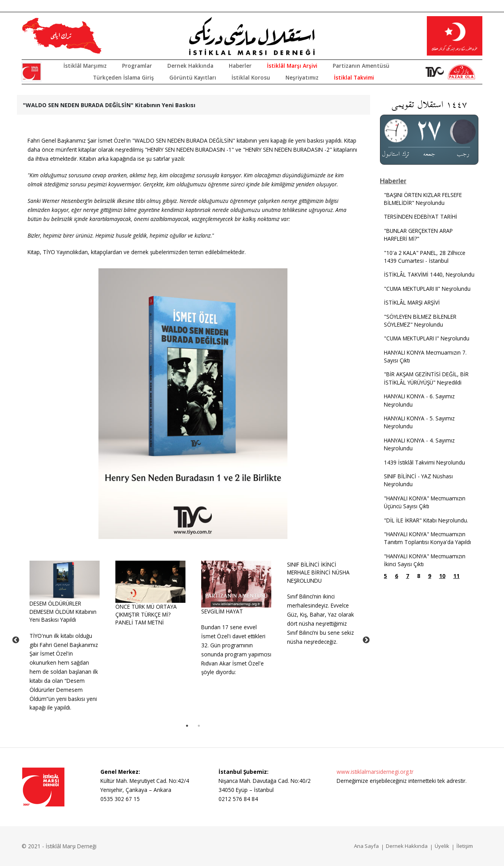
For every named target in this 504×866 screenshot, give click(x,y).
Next (366, 640)
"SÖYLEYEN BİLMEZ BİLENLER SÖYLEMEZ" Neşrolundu (420, 321)
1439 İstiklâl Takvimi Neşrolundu (424, 462)
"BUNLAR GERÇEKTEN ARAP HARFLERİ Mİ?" (418, 235)
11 (456, 576)
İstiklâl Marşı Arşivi (292, 66)
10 (442, 576)
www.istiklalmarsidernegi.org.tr (375, 772)
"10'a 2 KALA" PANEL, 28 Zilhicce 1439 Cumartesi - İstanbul (425, 257)
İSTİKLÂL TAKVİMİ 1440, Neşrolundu (429, 274)
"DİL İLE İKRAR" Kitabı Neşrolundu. (426, 520)
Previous (16, 640)
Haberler (240, 66)
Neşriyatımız (302, 77)
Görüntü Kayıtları (193, 77)
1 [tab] (187, 726)
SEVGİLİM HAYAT (222, 611)
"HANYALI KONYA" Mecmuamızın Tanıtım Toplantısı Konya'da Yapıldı (427, 538)
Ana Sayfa (366, 846)
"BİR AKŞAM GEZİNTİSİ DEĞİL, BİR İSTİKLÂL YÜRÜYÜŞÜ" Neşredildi (426, 378)
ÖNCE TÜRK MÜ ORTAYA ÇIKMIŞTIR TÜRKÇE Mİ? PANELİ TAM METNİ (146, 615)
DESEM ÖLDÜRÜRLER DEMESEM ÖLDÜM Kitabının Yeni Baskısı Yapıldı (63, 611)
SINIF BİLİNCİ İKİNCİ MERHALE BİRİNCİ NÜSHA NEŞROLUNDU (318, 572)
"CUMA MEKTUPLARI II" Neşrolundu (427, 289)
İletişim (465, 846)
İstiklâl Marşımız (85, 66)
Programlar (137, 66)
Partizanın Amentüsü (361, 66)
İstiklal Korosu (251, 77)
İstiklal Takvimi (354, 77)
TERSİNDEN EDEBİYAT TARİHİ (421, 216)
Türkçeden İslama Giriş (123, 77)
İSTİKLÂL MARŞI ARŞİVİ (412, 302)
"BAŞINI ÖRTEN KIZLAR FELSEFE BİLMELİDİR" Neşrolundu (423, 199)
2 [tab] (199, 726)
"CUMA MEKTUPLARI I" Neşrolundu (427, 338)
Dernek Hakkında (190, 66)
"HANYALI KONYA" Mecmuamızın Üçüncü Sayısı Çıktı (425, 502)
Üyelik (442, 846)
